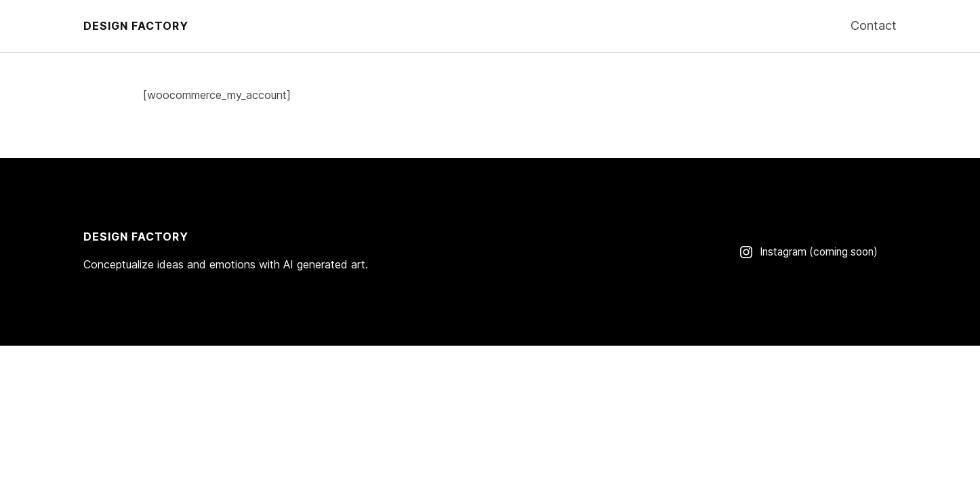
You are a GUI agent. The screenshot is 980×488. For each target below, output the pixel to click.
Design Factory (136, 26)
